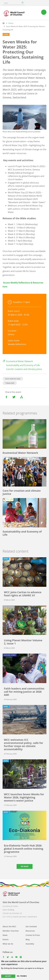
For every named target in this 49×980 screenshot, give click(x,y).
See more (25, 866)
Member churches (11, 931)
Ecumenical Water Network (19, 361)
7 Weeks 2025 (10, 383)
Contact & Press (33, 935)
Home (4, 23)
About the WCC (9, 926)
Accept (8, 976)
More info (5, 971)
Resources (30, 931)
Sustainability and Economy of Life (23, 365)
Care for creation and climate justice (24, 369)
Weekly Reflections (17, 344)
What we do (8, 944)
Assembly (30, 944)
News (5, 935)
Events (11, 23)
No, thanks (22, 976)
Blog (28, 939)
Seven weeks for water (13, 379)
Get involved (31, 926)
